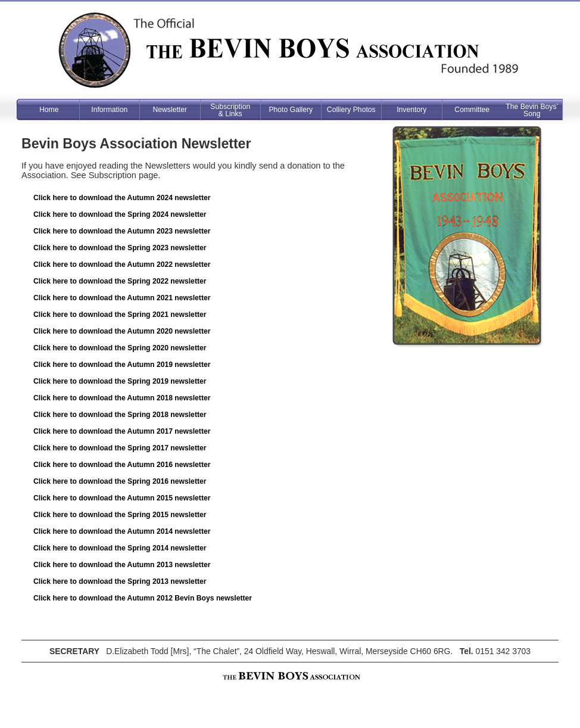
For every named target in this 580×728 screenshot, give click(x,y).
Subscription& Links (230, 110)
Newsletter (170, 110)
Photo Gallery (291, 110)
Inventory (411, 110)
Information (109, 110)
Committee (472, 110)
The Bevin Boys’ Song (532, 110)
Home (49, 110)
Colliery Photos (351, 110)
